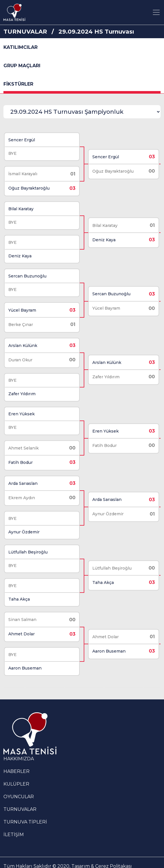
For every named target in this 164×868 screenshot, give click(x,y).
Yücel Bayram (22, 305)
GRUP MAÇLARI (22, 66)
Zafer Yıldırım (22, 387)
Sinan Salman (22, 607)
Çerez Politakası (114, 852)
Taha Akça (19, 587)
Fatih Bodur (20, 454)
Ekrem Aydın (21, 489)
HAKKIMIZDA (19, 744)
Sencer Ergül (21, 139)
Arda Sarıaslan (23, 474)
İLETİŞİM (14, 820)
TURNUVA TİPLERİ (25, 808)
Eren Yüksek (21, 406)
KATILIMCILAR (20, 47)
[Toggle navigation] (156, 12)
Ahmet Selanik (23, 440)
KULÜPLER (16, 770)
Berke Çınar (20, 320)
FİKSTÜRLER (18, 84)
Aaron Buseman (25, 654)
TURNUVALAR (25, 32)
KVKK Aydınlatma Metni (122, 859)
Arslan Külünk (23, 340)
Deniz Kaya (20, 253)
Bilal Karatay (21, 207)
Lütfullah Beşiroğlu (28, 541)
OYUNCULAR (19, 782)
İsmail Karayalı (23, 173)
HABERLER (16, 757)
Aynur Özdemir (24, 522)
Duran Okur (20, 354)
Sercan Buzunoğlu (27, 272)
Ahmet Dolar (21, 621)
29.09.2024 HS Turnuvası (96, 32)
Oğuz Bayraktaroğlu (29, 187)
